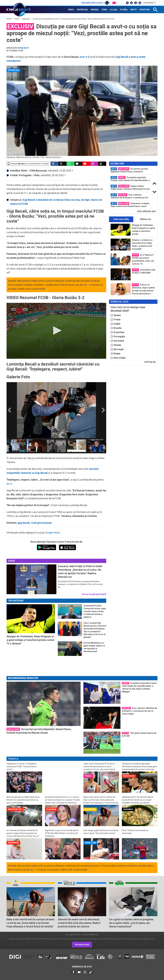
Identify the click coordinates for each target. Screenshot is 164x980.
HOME (9, 19)
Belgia (115, 354)
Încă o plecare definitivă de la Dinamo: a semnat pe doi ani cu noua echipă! (129, 196)
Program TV (150, 3)
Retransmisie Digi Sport (91, 939)
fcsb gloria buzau (41, 523)
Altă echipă (118, 358)
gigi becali (24, 523)
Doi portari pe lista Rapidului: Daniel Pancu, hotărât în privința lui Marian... (129, 170)
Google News (53, 533)
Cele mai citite (121, 219)
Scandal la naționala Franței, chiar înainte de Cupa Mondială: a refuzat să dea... (130, 179)
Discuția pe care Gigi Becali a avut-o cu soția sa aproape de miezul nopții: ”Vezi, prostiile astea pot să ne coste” (74, 19)
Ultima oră (145, 219)
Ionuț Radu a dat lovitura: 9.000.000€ (144, 271)
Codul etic (118, 939)
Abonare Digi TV (55, 939)
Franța (116, 320)
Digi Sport (24, 48)
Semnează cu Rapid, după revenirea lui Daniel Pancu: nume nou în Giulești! (130, 205)
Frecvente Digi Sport (72, 939)
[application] (56, 331)
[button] (56, 330)
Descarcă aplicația (96, 3)
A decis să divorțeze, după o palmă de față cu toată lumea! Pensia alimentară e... (143, 289)
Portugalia (118, 337)
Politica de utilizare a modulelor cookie (139, 939)
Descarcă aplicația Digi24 (94, 594)
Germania (117, 341)
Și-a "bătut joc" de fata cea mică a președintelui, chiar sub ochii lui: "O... (143, 259)
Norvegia (117, 349)
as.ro (9, 484)
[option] (16, 446)
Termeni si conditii (16, 939)
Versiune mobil (82, 945)
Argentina (117, 332)
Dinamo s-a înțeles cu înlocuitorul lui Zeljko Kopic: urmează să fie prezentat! (142, 244)
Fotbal (17, 19)
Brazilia (116, 328)
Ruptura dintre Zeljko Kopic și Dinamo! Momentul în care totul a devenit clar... (130, 188)
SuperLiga (26, 19)
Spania (116, 315)
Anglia (115, 324)
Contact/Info (107, 939)
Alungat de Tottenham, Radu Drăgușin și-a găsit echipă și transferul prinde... (143, 230)
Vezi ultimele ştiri (147, 211)
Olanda (116, 345)
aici (85, 285)
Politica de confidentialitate (36, 939)
